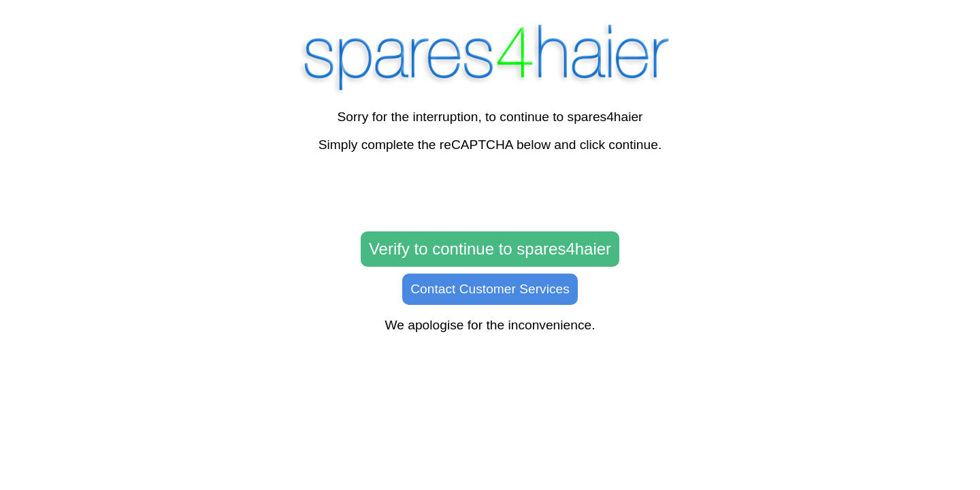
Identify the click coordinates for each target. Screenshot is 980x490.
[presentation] (490, 193)
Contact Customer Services (490, 289)
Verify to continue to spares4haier (490, 249)
